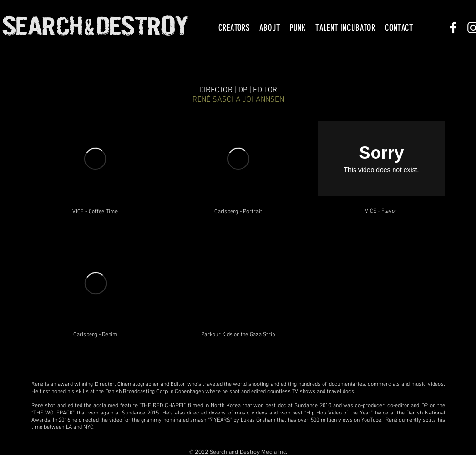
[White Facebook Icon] (453, 28)
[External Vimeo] (95, 159)
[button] (234, 28)
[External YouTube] (238, 286)
